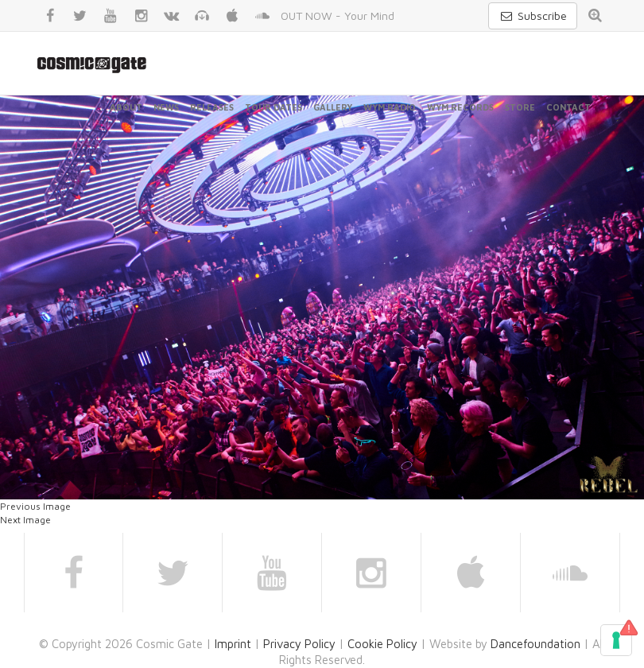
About (126, 107)
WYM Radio (390, 107)
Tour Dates (274, 107)
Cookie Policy (382, 644)
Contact (568, 107)
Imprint (233, 644)
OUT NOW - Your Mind (338, 16)
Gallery (333, 107)
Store (520, 107)
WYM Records (460, 107)
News (166, 107)
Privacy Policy (299, 644)
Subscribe (533, 16)
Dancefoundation (535, 644)
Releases (212, 107)
